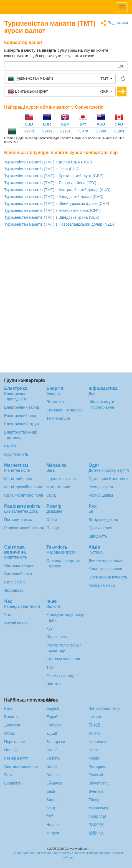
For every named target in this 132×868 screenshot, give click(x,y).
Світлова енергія (19, 565)
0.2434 (47, 131)
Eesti (51, 791)
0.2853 (29, 131)
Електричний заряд (22, 407)
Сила (51, 495)
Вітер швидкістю (103, 520)
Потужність (56, 402)
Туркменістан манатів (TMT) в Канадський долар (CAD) (54, 197)
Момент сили (58, 487)
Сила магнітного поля (24, 495)
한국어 (94, 733)
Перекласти (57, 637)
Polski (94, 758)
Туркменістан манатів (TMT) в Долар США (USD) (48, 162)
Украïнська (98, 808)
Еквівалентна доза (21, 511)
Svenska (96, 791)
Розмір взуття (101, 487)
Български (56, 742)
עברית (51, 808)
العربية (52, 733)
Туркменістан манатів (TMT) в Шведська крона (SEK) (52, 217)
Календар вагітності (22, 606)
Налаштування (23, 853)
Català (52, 750)
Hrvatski (53, 825)
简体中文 (96, 825)
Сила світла (15, 582)
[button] (60, 79)
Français (54, 725)
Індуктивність (16, 454)
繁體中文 (96, 833)
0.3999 (101, 131)
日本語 (94, 725)
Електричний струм (22, 424)
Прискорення (100, 528)
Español (53, 717)
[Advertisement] (66, 301)
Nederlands (98, 742)
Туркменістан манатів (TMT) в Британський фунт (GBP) (54, 176)
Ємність (11, 446)
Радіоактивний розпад (24, 528)
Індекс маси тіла (61, 479)
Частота (54, 684)
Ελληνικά (54, 783)
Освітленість (16, 557)
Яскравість (14, 590)
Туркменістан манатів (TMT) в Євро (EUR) (42, 169)
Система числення (63, 659)
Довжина (54, 511)
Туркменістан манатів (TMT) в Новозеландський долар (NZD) (59, 224)
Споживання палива (64, 410)
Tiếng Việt (97, 816)
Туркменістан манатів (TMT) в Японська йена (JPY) (50, 183)
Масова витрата (61, 552)
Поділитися (114, 23)
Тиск (50, 667)
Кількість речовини (105, 569)
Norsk (94, 750)
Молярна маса (101, 585)
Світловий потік (18, 574)
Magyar (53, 833)
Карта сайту (63, 853)
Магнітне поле (17, 470)
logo (66, 7)
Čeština (53, 758)
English (53, 708)
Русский (96, 775)
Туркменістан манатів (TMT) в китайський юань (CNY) (52, 210)
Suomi (52, 800)
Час (7, 615)
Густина (95, 552)
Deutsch (53, 775)
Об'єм (52, 520)
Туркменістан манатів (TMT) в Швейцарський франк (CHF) (57, 204)
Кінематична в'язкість (108, 577)
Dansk (52, 767)
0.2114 (65, 131)
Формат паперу (60, 676)
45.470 (83, 131)
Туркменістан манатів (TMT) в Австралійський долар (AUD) (57, 190)
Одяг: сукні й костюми (108, 479)
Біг (91, 511)
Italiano (95, 717)
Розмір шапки (101, 495)
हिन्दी (50, 816)
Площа (53, 528)
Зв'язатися (44, 853)
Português (97, 767)
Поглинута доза (18, 520)
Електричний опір (20, 416)
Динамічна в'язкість (106, 561)
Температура (58, 418)
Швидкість (98, 536)
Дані (92, 393)
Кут (49, 629)
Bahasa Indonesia (104, 708)
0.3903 (119, 131)
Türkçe (94, 800)
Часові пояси (16, 623)
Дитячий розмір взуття (109, 470)
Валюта (53, 606)
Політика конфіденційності (92, 853)
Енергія (53, 393)
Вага (50, 470)
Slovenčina (98, 783)
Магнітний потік (18, 479)
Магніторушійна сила (23, 487)
